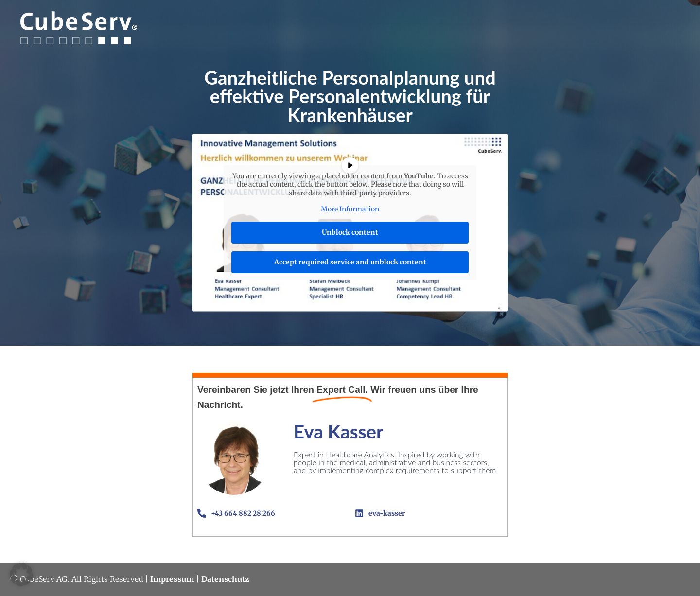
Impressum (172, 579)
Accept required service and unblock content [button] (350, 262)
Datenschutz (225, 579)
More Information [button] (350, 210)
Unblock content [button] (350, 232)
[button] (21, 575)
